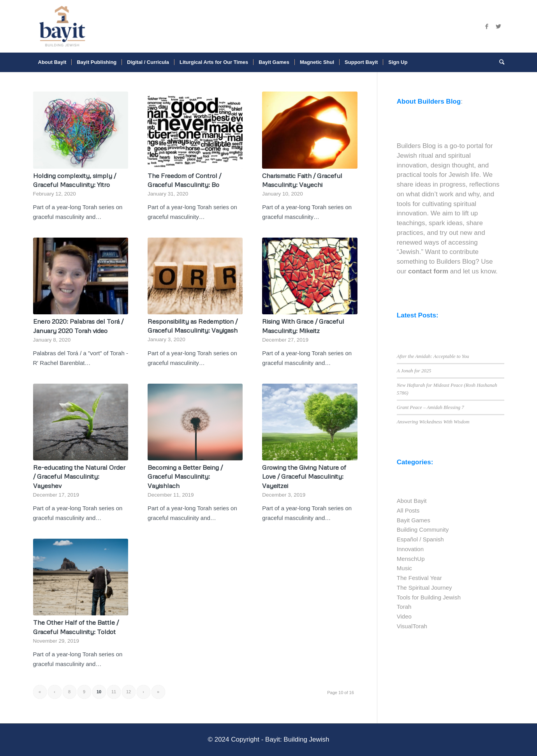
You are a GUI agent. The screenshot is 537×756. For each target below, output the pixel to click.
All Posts (408, 510)
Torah (404, 607)
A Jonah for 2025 (414, 371)
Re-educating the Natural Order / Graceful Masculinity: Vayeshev (79, 476)
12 (129, 692)
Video (404, 616)
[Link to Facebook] (487, 26)
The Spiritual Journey (424, 588)
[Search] (499, 62)
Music (404, 568)
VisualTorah (412, 626)
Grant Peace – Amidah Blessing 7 (430, 407)
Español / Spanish (420, 539)
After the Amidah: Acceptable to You (433, 356)
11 (114, 692)
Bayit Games (414, 520)
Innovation (410, 549)
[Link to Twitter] (498, 26)
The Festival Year (419, 578)
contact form (428, 271)
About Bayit (412, 501)
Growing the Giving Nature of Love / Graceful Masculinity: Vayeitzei (304, 476)
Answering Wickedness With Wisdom (433, 422)
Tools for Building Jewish (429, 597)
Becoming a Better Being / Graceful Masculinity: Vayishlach (185, 476)
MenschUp (411, 559)
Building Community (423, 530)
